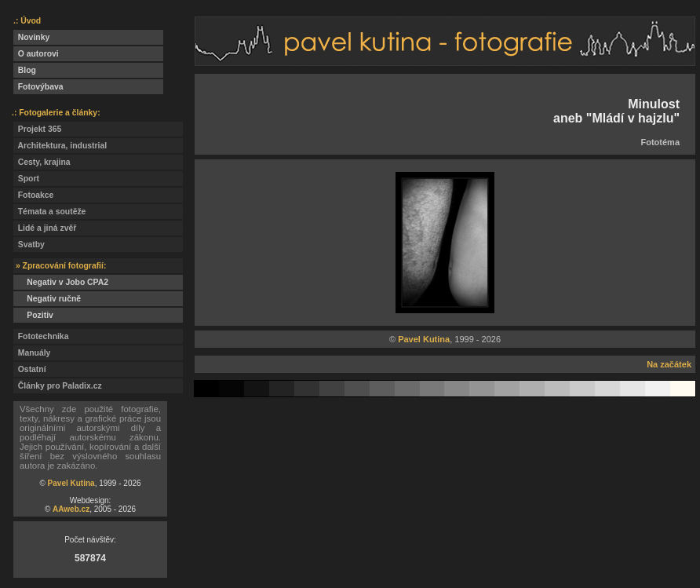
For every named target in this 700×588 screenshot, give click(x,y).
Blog (25, 70)
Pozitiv (33, 315)
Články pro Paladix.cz (58, 386)
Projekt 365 (37, 129)
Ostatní (30, 369)
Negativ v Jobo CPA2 (61, 282)
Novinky (31, 37)
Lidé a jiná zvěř (45, 228)
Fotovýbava (38, 87)
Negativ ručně (47, 299)
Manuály (32, 353)
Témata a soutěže (49, 212)
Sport (26, 179)
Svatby (29, 245)
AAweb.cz (71, 509)
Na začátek (669, 364)
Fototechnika (41, 336)
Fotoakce (33, 195)
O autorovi (36, 54)
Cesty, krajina (42, 162)
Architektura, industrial (60, 146)
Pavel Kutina (71, 483)
